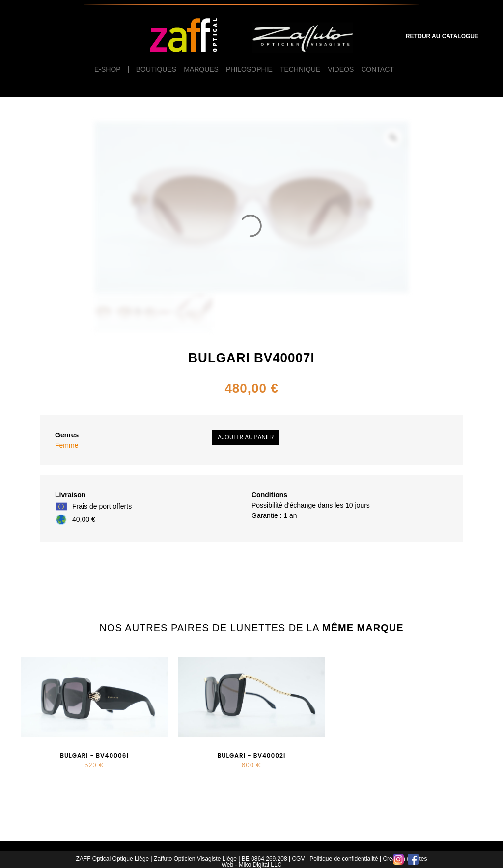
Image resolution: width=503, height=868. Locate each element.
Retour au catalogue (442, 36)
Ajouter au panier (246, 437)
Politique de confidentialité (344, 859)
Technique (300, 69)
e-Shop (108, 69)
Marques (201, 69)
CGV (298, 859)
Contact (377, 69)
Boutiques (156, 69)
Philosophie (249, 69)
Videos (341, 69)
